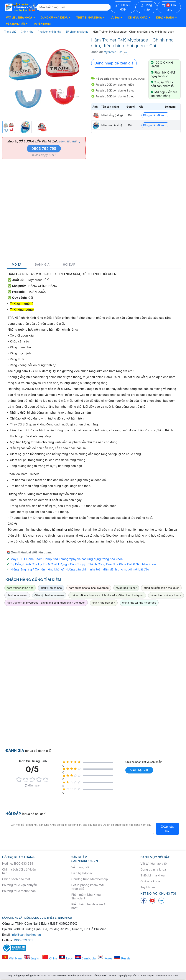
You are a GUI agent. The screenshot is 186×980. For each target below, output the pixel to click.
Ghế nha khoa (150, 881)
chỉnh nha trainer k (104, 603)
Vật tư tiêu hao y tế (154, 863)
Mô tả (17, 265)
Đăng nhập (146, 7)
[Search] (73, 7)
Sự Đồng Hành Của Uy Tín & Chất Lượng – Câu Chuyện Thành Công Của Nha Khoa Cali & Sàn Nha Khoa (83, 564)
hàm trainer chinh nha (20, 588)
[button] (20, 18)
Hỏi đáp (69, 265)
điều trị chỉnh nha (51, 588)
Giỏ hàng (169, 7)
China (50, 958)
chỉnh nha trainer (17, 595)
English (32, 958)
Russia (122, 958)
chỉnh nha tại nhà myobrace (139, 603)
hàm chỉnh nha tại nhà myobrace (89, 588)
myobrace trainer (126, 588)
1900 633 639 (123, 7)
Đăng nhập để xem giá (114, 63)
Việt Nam (12, 958)
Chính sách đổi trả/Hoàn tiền (19, 871)
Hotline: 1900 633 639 (18, 863)
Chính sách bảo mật (16, 879)
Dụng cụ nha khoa (153, 869)
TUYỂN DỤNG (42, 24)
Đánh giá (42, 265)
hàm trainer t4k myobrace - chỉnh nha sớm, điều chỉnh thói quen (46, 603)
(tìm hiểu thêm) (70, 141)
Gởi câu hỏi (167, 829)
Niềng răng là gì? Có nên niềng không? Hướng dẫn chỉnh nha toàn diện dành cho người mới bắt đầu (80, 569)
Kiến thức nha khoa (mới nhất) (88, 906)
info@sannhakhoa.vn (26, 935)
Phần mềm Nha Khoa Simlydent (86, 896)
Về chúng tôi (80, 867)
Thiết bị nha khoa (153, 875)
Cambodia (85, 958)
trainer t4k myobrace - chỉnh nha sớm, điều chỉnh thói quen (107, 595)
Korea (105, 958)
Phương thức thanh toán (19, 891)
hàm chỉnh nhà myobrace (166, 595)
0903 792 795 (44, 149)
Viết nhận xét (139, 770)
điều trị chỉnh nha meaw (49, 595)
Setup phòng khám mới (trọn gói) (88, 887)
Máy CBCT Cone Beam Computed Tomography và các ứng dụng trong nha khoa (67, 559)
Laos (66, 958)
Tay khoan (148, 887)
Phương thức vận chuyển (20, 885)
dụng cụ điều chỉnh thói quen (161, 588)
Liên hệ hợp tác (82, 873)
